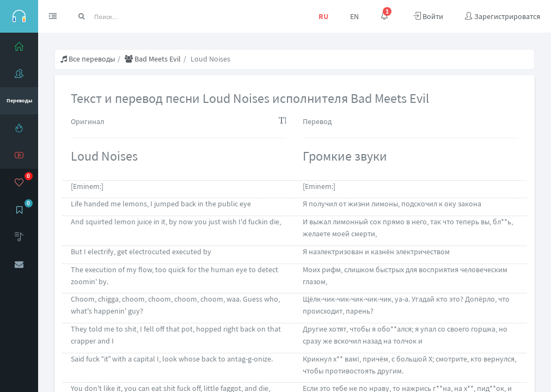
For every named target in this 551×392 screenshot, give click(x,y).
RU (323, 16)
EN (354, 16)
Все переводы (88, 59)
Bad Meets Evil (153, 59)
